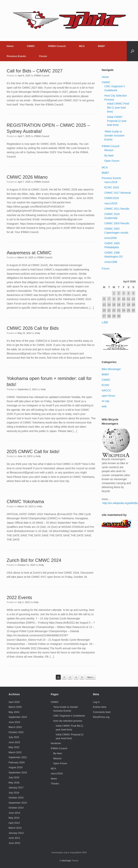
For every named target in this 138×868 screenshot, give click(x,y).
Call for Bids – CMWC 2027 (35, 71)
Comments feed (102, 712)
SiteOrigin (66, 861)
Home (10, 46)
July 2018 (14, 777)
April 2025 (14, 702)
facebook (56, 743)
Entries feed (99, 707)
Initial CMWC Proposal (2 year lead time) (117, 121)
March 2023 (15, 727)
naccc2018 (111, 182)
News (54, 779)
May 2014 (14, 818)
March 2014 (15, 828)
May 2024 (14, 712)
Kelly (37, 333)
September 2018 (18, 772)
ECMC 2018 (112, 187)
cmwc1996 (111, 262)
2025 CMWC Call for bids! (33, 451)
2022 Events (19, 597)
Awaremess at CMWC (29, 253)
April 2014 (14, 823)
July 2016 (14, 793)
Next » (91, 677)
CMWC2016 (112, 198)
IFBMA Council (57, 46)
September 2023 (18, 717)
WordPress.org (101, 717)
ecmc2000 (110, 238)
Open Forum (112, 161)
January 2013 (16, 833)
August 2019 (16, 767)
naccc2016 (111, 203)
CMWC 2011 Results (117, 209)
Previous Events (16, 56)
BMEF (102, 46)
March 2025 (15, 707)
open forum (108, 396)
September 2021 (18, 757)
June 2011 (14, 838)
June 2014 (14, 813)
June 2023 (14, 722)
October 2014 (16, 808)
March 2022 (15, 752)
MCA (82, 46)
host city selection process (68, 721)
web (104, 406)
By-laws (109, 155)
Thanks (55, 784)
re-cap (105, 401)
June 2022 (14, 742)
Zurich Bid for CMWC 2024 (34, 560)
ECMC (106, 385)
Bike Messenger (111, 369)
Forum (43, 56)
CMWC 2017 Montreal (118, 193)
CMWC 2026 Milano (27, 177)
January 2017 (16, 788)
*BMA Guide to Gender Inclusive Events (114, 136)
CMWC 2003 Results (117, 223)
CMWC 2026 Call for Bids (33, 328)
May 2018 (14, 783)
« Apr (105, 322)
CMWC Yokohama (25, 501)
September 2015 (18, 803)
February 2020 (17, 762)
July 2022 (14, 737)
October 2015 (16, 798)
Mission (109, 150)
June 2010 (14, 843)
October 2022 (16, 732)
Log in (96, 702)
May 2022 (14, 747)
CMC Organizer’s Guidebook (69, 716)
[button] (132, 51)
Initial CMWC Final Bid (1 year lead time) (118, 108)
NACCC (106, 390)
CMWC (31, 46)
